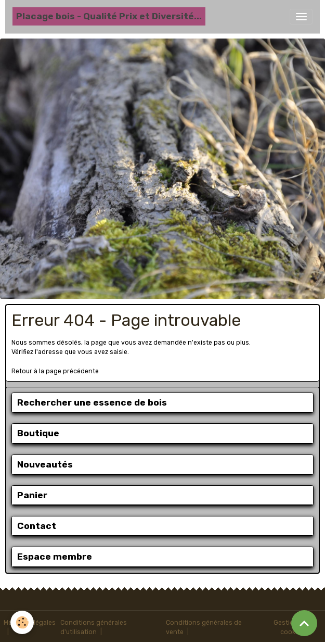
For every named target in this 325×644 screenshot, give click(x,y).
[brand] (109, 16)
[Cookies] (22, 622)
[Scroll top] (304, 623)
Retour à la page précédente (55, 371)
